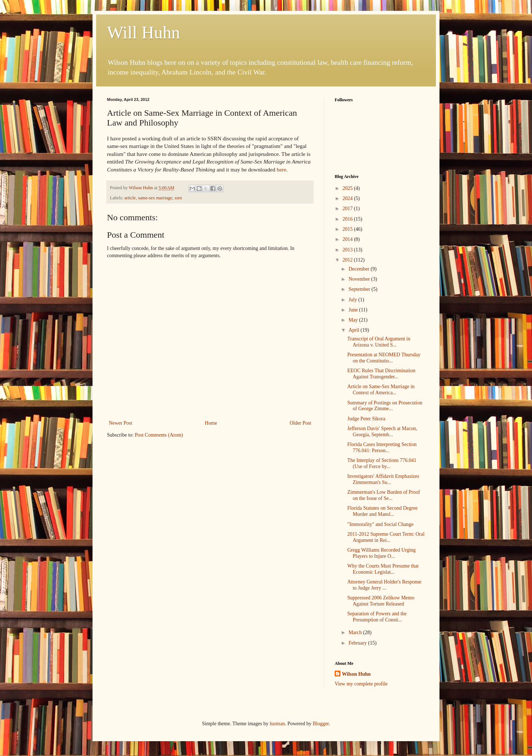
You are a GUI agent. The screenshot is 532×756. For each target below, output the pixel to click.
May (354, 320)
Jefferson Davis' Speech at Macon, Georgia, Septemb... (382, 432)
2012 (348, 260)
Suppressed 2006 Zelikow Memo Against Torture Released (381, 601)
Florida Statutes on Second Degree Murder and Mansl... (382, 511)
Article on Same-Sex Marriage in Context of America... (381, 390)
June (354, 310)
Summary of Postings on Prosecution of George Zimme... (385, 406)
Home (211, 423)
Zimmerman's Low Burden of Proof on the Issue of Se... (384, 495)
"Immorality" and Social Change (380, 524)
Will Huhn (143, 32)
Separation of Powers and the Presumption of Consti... (377, 617)
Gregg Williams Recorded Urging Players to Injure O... (381, 553)
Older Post (301, 423)
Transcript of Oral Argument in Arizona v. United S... (379, 342)
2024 (348, 198)
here (281, 169)
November (360, 279)
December (359, 269)
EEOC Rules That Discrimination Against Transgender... (381, 374)
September (360, 289)
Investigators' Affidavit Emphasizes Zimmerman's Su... (383, 479)
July (353, 300)
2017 (348, 209)
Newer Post (121, 423)
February (358, 643)
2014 (348, 239)
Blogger (321, 724)
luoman (277, 724)
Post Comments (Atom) (159, 435)
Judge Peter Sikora (366, 419)
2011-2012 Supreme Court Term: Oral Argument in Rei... (386, 537)
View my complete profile (361, 684)
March (356, 632)
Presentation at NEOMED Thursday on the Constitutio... (384, 358)
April (354, 330)
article (130, 198)
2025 (348, 188)
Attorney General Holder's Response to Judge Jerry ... (384, 585)
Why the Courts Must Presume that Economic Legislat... (383, 569)
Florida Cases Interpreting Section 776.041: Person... (382, 447)
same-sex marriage (155, 198)
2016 (348, 219)
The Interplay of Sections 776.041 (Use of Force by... (382, 463)
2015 (348, 229)
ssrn (178, 198)
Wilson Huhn (356, 674)
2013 (348, 250)
